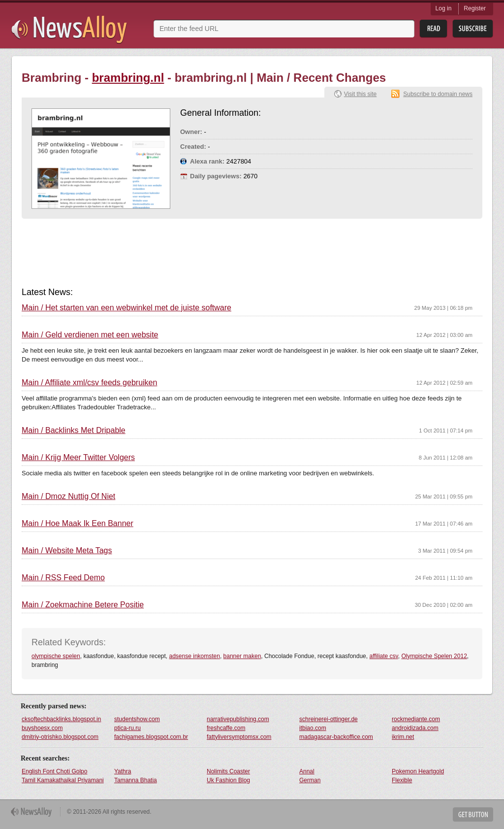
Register (475, 8)
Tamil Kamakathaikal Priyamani (63, 780)
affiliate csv (383, 656)
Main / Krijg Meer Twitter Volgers (78, 458)
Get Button (473, 814)
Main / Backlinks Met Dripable (74, 431)
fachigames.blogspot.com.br (151, 737)
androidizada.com (415, 728)
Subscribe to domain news (438, 94)
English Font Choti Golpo (54, 771)
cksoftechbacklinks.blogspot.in (61, 719)
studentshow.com (137, 719)
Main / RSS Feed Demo (63, 578)
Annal (307, 771)
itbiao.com (313, 728)
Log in (444, 8)
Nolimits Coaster (228, 771)
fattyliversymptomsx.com (239, 737)
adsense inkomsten (195, 656)
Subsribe (473, 29)
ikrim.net (403, 737)
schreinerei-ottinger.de (329, 719)
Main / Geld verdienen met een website (90, 335)
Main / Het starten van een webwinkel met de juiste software (126, 308)
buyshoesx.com (42, 728)
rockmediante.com (416, 719)
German (310, 780)
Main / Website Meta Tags (67, 551)
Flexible (402, 780)
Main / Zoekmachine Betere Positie (83, 605)
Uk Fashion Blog (228, 780)
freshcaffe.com (226, 728)
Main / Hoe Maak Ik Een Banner (78, 524)
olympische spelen (56, 656)
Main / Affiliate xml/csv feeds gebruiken (89, 383)
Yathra (123, 771)
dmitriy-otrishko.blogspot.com (60, 737)
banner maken (242, 656)
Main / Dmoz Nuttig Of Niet (68, 497)
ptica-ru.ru (127, 728)
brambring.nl (128, 78)
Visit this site (360, 94)
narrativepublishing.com (238, 719)
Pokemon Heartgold (418, 771)
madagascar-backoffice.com (336, 737)
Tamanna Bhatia (136, 780)
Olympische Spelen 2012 (434, 656)
